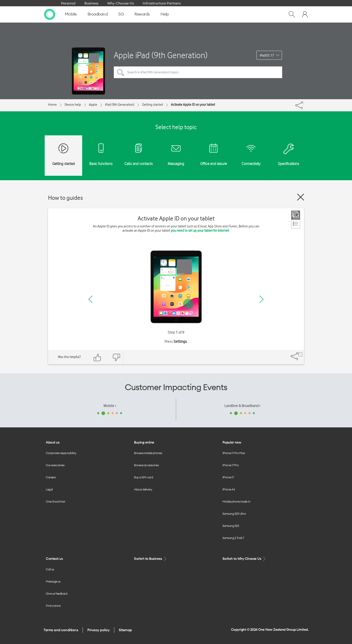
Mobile (71, 14)
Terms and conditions (61, 630)
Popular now (232, 442)
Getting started (153, 105)
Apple (93, 105)
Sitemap (125, 630)
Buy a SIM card (143, 477)
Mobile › (110, 406)
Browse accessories (146, 465)
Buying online (144, 442)
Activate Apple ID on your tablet (193, 105)
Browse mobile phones (148, 453)
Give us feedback (57, 593)
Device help (73, 105)
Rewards (142, 14)
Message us (53, 581)
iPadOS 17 (267, 55)
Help (165, 14)
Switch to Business (151, 559)
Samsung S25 (231, 526)
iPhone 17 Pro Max (234, 453)
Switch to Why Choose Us (244, 559)
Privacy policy (98, 630)
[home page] (50, 14)
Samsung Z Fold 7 (233, 538)
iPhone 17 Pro (231, 465)
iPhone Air (229, 489)
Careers (51, 477)
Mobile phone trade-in (236, 501)
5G (121, 14)
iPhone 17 (228, 477)
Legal (49, 489)
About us (53, 442)
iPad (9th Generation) (120, 105)
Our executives (55, 465)
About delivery (143, 489)
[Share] (304, 104)
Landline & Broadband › (242, 406)
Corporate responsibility (61, 453)
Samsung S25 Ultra (234, 514)
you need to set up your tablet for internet (200, 231)
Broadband (98, 14)
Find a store (53, 606)
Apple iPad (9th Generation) (161, 55)
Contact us (54, 559)
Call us (50, 569)
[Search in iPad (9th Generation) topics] (198, 72)
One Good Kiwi (55, 501)
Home (52, 105)
